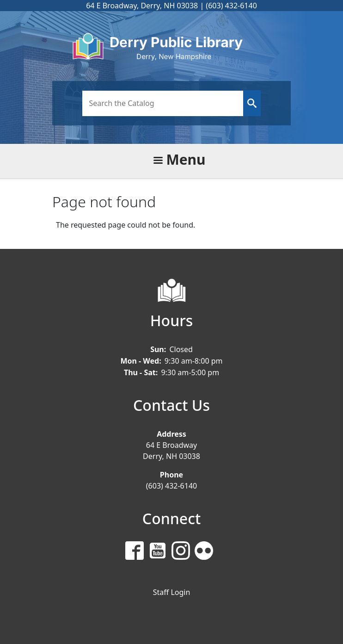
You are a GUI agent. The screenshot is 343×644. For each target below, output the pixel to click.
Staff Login (172, 592)
